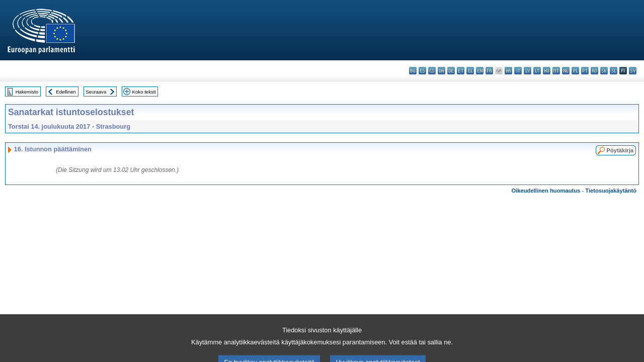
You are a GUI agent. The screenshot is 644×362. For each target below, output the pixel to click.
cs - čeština (432, 71)
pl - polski (575, 71)
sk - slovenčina (604, 71)
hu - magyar (547, 71)
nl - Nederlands (566, 71)
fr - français (489, 71)
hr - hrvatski (508, 71)
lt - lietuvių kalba (537, 71)
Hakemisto (27, 92)
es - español (422, 71)
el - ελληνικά (470, 71)
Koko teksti (144, 92)
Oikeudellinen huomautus (546, 191)
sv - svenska (633, 71)
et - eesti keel (461, 71)
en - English (480, 71)
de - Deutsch (451, 71)
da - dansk (441, 71)
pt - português (585, 71)
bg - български (413, 71)
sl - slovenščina (614, 71)
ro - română (594, 71)
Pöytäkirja (620, 150)
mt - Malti (556, 71)
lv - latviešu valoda (528, 71)
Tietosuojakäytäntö (611, 191)
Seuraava (96, 92)
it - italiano (518, 71)
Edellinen (66, 92)
